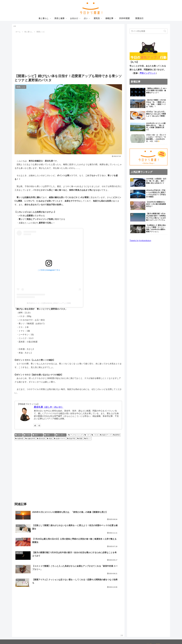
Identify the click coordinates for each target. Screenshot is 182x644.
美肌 (49, 439)
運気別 (100, 636)
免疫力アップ (106, 435)
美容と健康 (74, 636)
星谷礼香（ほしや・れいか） (49, 407)
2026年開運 (119, 636)
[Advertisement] (68, 53)
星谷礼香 (41, 439)
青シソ (88, 439)
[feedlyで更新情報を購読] (39, 425)
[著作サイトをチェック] (35, 425)
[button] (165, 31)
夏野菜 (117, 435)
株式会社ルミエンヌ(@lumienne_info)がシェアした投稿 (49, 303)
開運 (80, 439)
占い (93, 636)
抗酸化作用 (30, 439)
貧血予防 (71, 439)
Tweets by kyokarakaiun (140, 241)
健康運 (19, 435)
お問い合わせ (162, 620)
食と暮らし (61, 435)
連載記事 (108, 636)
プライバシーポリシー (158, 616)
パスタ (95, 435)
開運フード (38, 435)
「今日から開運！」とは (157, 613)
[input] (149, 31)
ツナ (87, 435)
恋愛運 (27, 435)
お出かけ (85, 636)
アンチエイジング (75, 435)
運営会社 (164, 624)
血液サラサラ (60, 439)
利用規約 (150, 620)
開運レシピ (49, 435)
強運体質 (19, 439)
